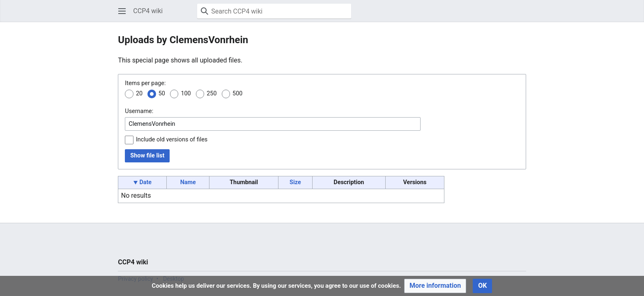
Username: (139, 111)
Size (295, 182)
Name (188, 182)
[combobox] (273, 124)
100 (186, 94)
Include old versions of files (172, 140)
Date (145, 182)
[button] (122, 11)
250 (212, 94)
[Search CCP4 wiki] (274, 11)
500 (237, 94)
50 (162, 94)
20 (139, 94)
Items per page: (145, 83)
